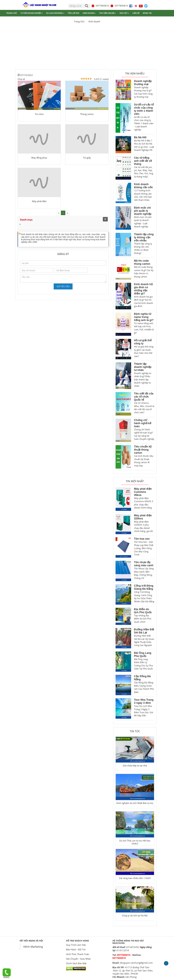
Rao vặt (124, 13)
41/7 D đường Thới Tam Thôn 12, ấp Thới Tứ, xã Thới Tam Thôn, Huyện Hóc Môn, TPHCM (133, 970)
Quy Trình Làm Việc (76, 945)
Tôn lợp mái (74, 13)
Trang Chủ (79, 21)
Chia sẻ (21, 79)
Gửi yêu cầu (63, 286)
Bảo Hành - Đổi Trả (76, 949)
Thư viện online (108, 13)
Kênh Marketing (33, 947)
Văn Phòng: (131, 977)
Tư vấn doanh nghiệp (32, 13)
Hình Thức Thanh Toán (78, 954)
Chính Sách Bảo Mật (76, 963)
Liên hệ (136, 13)
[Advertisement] (87, 47)
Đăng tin (147, 13)
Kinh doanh (89, 13)
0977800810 (100, 6)
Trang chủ (12, 13)
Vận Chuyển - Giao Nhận (78, 959)
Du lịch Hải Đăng (55, 13)
